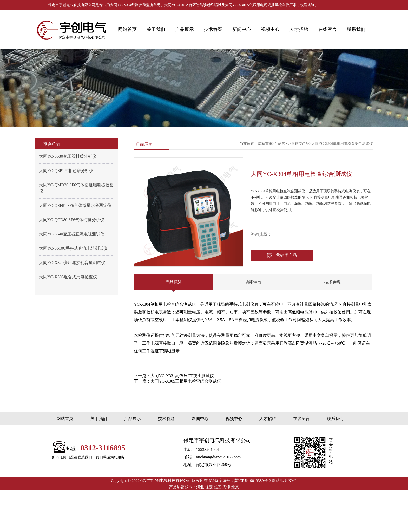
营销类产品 (300, 144)
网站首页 (127, 29)
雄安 (218, 487)
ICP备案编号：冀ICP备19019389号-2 (240, 481)
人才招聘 (299, 29)
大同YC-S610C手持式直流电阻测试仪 (73, 248)
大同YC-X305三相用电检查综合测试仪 (186, 381)
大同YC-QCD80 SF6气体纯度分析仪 (72, 220)
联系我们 (356, 29)
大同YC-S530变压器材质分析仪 (68, 156)
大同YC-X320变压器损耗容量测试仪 (72, 263)
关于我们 (156, 29)
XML (293, 481)
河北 (200, 487)
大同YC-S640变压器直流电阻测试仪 (72, 234)
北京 (235, 487)
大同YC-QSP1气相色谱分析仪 (66, 171)
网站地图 (280, 481)
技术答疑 (213, 29)
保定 (209, 487)
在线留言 (327, 29)
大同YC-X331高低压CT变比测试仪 (182, 376)
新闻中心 (242, 29)
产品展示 (185, 29)
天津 (226, 487)
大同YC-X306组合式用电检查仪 (68, 277)
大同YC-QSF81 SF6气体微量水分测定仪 (75, 205)
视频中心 (270, 29)
